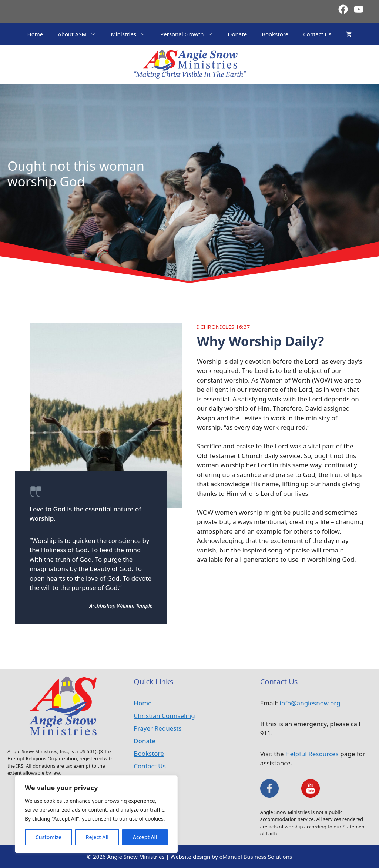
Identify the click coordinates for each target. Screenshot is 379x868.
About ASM (81, 34)
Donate (238, 34)
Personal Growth (190, 34)
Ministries (132, 34)
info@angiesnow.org (310, 703)
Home (35, 34)
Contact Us (317, 34)
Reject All (97, 837)
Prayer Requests (157, 728)
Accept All (145, 837)
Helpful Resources (312, 754)
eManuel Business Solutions (256, 857)
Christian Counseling (164, 716)
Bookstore (275, 34)
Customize (48, 837)
